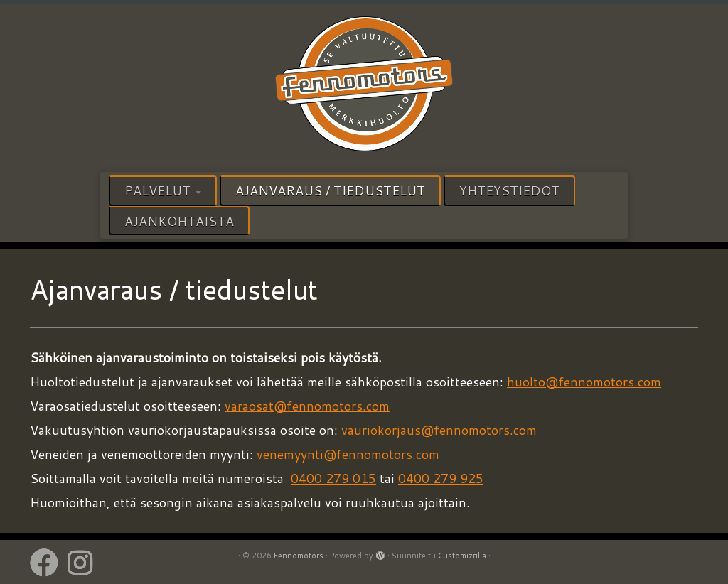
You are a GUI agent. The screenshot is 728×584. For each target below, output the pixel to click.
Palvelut (163, 190)
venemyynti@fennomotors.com (348, 454)
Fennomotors (299, 556)
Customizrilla (462, 556)
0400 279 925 (441, 478)
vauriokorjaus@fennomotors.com (439, 430)
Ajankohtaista (179, 221)
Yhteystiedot (509, 190)
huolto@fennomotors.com (584, 382)
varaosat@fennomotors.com (307, 406)
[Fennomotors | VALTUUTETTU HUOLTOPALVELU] (364, 86)
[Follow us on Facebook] (49, 563)
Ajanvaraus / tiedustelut (330, 190)
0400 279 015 (333, 478)
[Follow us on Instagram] (85, 563)
